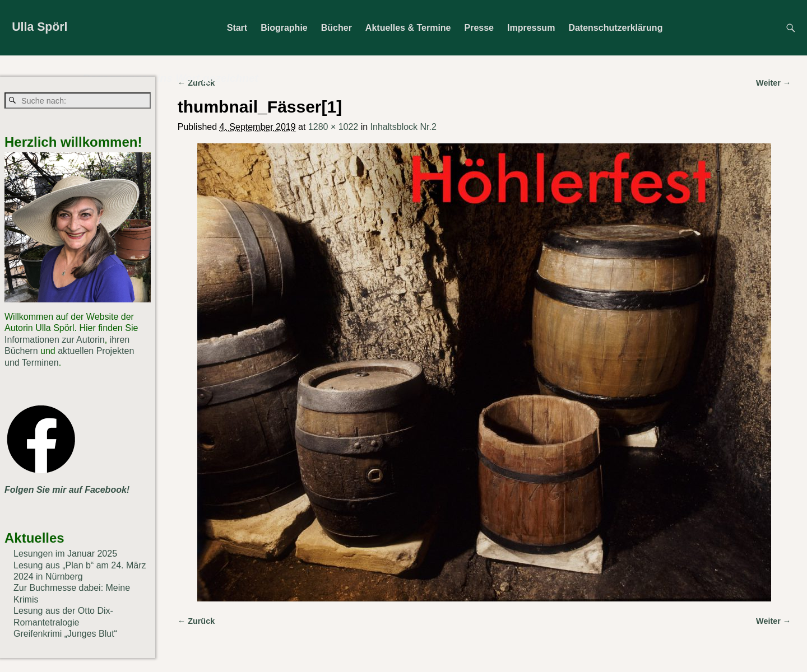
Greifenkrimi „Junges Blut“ (65, 634)
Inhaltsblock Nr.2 (403, 127)
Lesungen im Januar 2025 (65, 554)
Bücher (337, 28)
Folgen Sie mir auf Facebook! (67, 490)
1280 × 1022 (333, 127)
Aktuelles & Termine (408, 28)
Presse (479, 28)
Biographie (284, 28)
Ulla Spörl (40, 27)
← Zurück (196, 621)
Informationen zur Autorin (55, 340)
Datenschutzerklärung (615, 28)
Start (237, 28)
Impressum (531, 28)
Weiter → (773, 621)
